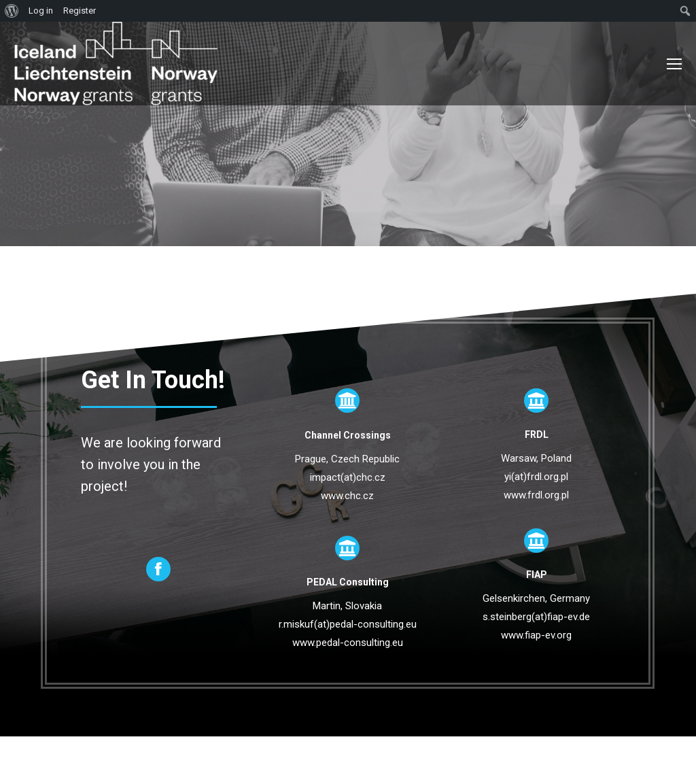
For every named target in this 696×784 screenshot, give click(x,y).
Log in (41, 11)
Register (80, 11)
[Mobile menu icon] (674, 64)
